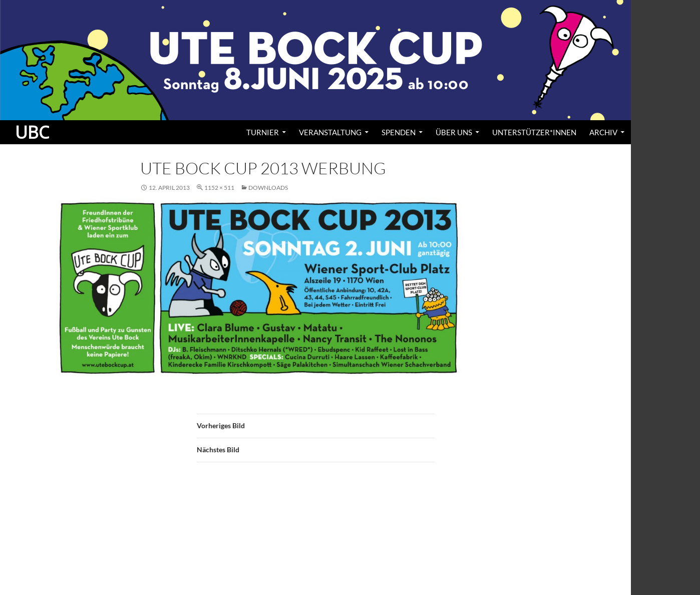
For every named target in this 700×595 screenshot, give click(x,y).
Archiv (603, 132)
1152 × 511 (219, 188)
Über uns (454, 132)
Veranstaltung (330, 132)
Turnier (263, 132)
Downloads (268, 188)
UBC (32, 132)
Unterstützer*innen (534, 132)
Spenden (399, 132)
